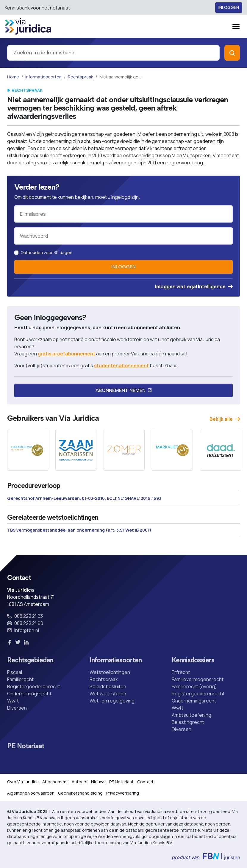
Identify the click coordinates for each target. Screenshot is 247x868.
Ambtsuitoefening (191, 715)
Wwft (13, 701)
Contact (145, 782)
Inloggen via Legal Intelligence (194, 286)
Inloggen (229, 8)
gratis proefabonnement (67, 354)
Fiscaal (15, 672)
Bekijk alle (225, 419)
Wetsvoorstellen (108, 694)
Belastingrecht (188, 722)
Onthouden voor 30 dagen (46, 252)
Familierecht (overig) (194, 686)
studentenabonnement (121, 366)
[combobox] (113, 53)
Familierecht (20, 679)
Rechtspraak (80, 77)
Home (13, 77)
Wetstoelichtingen (110, 672)
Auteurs (80, 782)
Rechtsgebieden (30, 660)
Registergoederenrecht (34, 686)
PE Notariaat (26, 746)
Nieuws (98, 782)
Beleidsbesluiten (108, 686)
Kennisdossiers (193, 660)
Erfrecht (181, 672)
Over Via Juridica (23, 782)
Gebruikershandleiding (80, 793)
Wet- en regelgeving (112, 701)
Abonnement (55, 782)
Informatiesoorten (43, 77)
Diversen (17, 708)
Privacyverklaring (123, 793)
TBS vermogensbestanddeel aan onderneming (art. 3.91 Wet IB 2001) (79, 530)
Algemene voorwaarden (31, 793)
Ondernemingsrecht (29, 694)
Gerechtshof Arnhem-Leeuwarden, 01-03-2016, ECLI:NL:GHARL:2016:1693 (84, 498)
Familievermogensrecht (198, 679)
